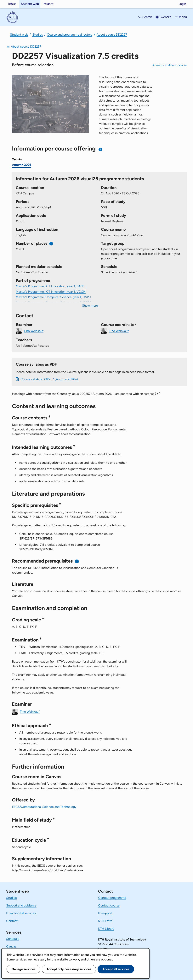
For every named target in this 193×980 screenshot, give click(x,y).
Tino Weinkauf (34, 331)
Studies (37, 35)
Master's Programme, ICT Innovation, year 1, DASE (50, 286)
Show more (90, 306)
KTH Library (106, 929)
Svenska (165, 17)
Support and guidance (21, 905)
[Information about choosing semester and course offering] (101, 149)
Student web (30, 4)
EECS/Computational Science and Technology (44, 807)
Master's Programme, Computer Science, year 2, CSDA (54, 302)
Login (182, 4)
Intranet (48, 4)
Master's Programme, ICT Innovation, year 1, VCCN (51, 292)
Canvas (11, 946)
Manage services (23, 969)
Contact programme (112, 898)
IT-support (105, 913)
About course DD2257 (112, 35)
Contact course (109, 905)
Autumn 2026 (22, 165)
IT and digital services (21, 913)
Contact (12, 921)
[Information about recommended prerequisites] (77, 561)
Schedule (13, 939)
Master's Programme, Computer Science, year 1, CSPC (53, 297)
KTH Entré (105, 921)
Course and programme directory (70, 35)
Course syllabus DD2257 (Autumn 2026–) (49, 379)
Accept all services (116, 969)
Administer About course (170, 65)
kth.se (12, 4)
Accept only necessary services (69, 969)
